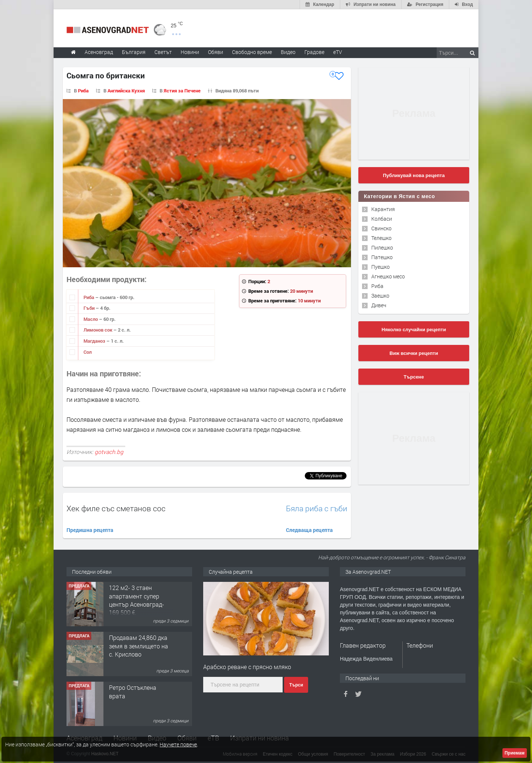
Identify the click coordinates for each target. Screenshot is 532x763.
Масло (91, 319)
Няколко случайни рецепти (414, 330)
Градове (314, 52)
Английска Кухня (126, 91)
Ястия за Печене (182, 91)
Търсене (414, 377)
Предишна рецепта (90, 530)
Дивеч (379, 305)
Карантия (383, 209)
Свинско (381, 228)
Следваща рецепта (309, 530)
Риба (83, 91)
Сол (88, 352)
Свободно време (252, 52)
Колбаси (382, 219)
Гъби (90, 308)
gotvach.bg (109, 452)
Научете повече (178, 744)
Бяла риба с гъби (317, 508)
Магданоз (95, 341)
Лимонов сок (98, 330)
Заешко (380, 296)
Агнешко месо (388, 276)
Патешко (382, 257)
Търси (296, 685)
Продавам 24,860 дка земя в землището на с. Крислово (139, 646)
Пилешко (382, 247)
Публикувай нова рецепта (414, 175)
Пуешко (381, 267)
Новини (190, 52)
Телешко (381, 238)
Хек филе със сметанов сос (116, 508)
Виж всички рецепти (414, 353)
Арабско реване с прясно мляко (247, 667)
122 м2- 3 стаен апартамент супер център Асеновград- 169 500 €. (137, 600)
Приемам (515, 753)
